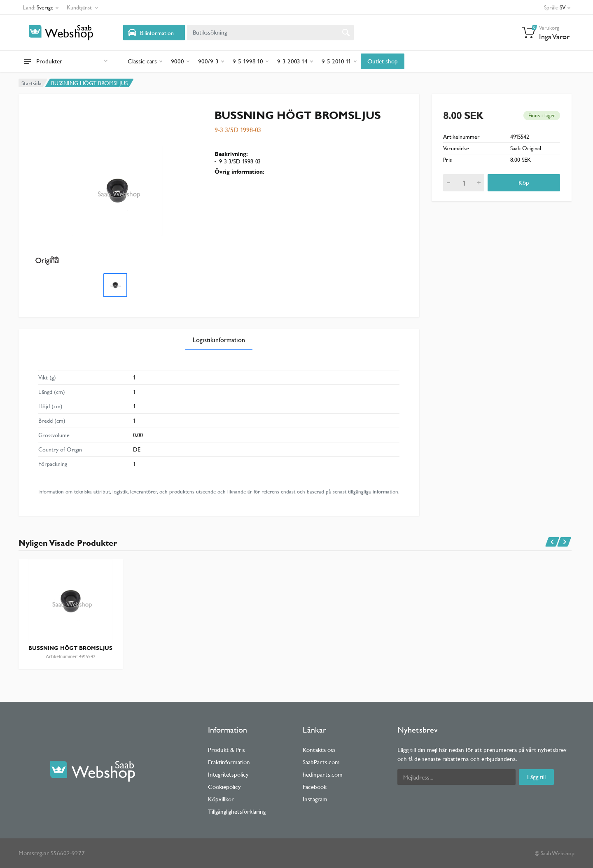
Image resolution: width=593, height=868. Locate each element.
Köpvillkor (221, 799)
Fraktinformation (229, 762)
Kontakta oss (319, 750)
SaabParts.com (321, 762)
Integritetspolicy (228, 774)
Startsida (32, 83)
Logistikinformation (219, 340)
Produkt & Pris (226, 750)
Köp (524, 183)
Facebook (315, 787)
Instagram (315, 799)
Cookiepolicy (224, 787)
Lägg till (536, 777)
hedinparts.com (323, 774)
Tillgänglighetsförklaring (237, 811)
